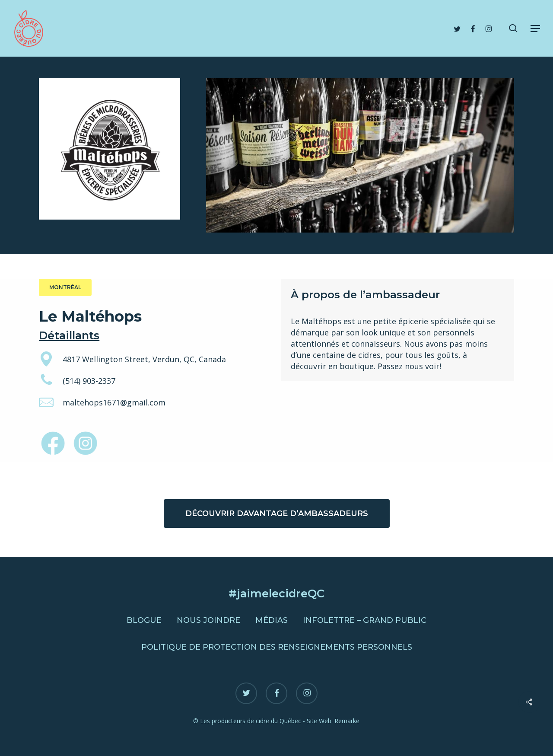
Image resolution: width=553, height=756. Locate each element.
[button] (535, 29)
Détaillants (69, 335)
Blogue (144, 620)
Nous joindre (208, 620)
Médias (272, 620)
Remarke (347, 721)
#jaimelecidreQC (276, 593)
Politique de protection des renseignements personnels (277, 647)
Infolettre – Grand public (365, 620)
